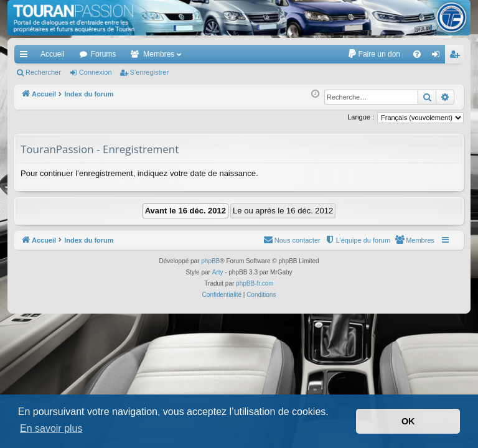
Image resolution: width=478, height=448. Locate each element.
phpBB (210, 261)
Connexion (96, 72)
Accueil (53, 54)
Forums (104, 54)
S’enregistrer (149, 72)
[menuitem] (374, 54)
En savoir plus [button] (51, 428)
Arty (218, 272)
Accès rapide (26, 57)
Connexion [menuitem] (438, 57)
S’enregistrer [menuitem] (457, 57)
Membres (159, 54)
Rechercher (43, 72)
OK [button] (408, 421)
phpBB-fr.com (255, 283)
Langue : (361, 117)
